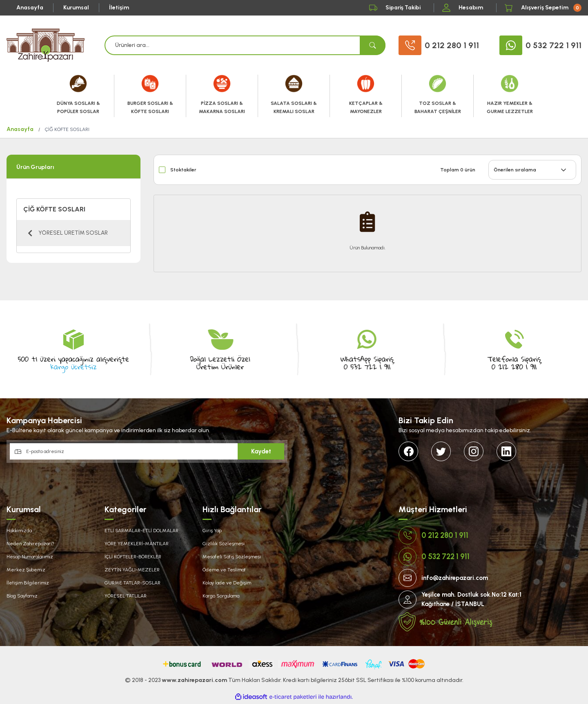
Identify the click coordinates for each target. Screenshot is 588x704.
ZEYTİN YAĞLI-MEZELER (132, 570)
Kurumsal (76, 8)
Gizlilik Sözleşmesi (224, 544)
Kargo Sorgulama (221, 596)
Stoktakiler (183, 170)
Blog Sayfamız (22, 596)
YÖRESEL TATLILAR (126, 596)
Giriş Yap (212, 531)
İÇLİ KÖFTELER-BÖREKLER (133, 557)
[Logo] (46, 45)
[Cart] (543, 8)
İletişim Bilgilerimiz (28, 583)
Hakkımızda (19, 531)
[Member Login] (465, 8)
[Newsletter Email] (147, 451)
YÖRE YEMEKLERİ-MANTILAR (137, 544)
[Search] (245, 45)
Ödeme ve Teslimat (224, 570)
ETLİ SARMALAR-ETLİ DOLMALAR (141, 531)
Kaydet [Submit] (261, 451)
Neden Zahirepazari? (30, 544)
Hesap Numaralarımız (30, 557)
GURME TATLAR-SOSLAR (133, 583)
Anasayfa (30, 8)
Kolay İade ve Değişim (227, 583)
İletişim (119, 8)
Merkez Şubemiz (26, 570)
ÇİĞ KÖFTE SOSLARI (67, 129)
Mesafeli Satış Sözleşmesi (232, 557)
